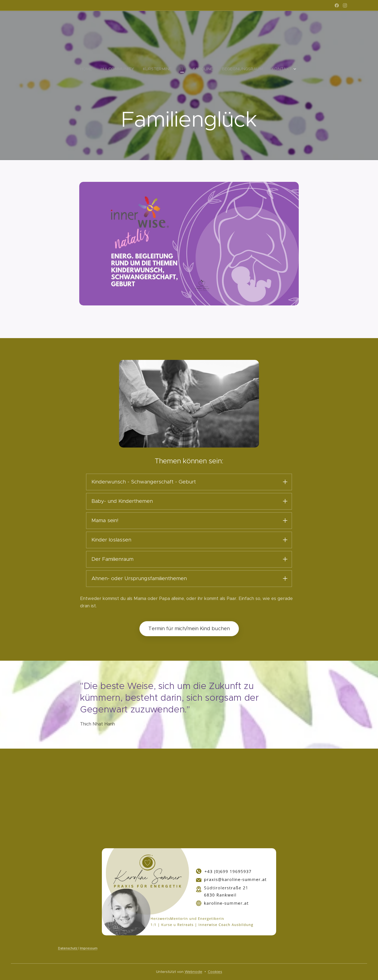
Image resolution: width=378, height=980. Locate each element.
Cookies (215, 972)
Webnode (193, 972)
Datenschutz (68, 948)
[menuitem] (88, 69)
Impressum (89, 948)
